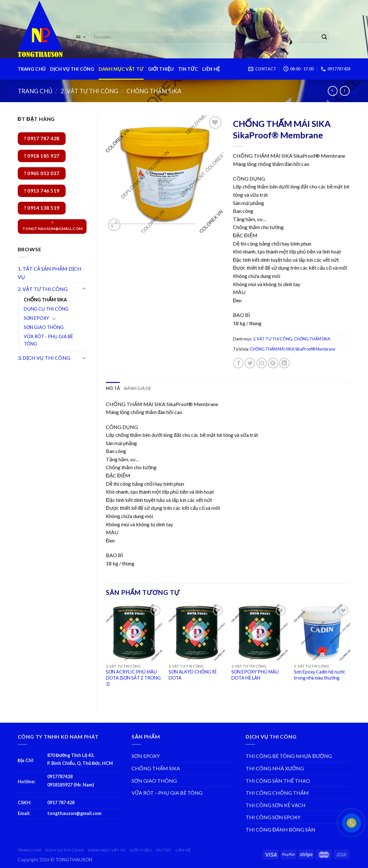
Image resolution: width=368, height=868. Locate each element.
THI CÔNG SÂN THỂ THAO (278, 781)
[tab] (113, 388)
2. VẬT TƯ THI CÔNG (89, 91)
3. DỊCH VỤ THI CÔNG (44, 358)
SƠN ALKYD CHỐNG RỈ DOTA (193, 675)
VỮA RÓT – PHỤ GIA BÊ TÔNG (167, 793)
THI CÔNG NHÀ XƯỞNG (275, 768)
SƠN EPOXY (36, 318)
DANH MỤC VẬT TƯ (121, 69)
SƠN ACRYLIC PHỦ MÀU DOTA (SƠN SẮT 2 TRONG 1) (133, 678)
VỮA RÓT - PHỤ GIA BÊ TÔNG (48, 340)
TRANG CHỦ (32, 69)
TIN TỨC (188, 69)
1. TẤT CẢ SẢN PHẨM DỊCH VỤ (50, 273)
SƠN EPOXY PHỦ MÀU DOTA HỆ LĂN (255, 675)
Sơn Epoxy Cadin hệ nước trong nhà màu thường (320, 675)
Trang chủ (35, 91)
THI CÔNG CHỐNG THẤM (277, 793)
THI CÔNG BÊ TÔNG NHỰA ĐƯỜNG (289, 756)
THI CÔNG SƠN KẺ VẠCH (276, 805)
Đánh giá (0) (137, 388)
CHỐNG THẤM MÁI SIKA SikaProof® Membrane (293, 349)
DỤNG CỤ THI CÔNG (46, 309)
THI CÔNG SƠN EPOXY (273, 817)
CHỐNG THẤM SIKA (154, 91)
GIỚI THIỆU (161, 69)
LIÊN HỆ (211, 69)
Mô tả (113, 388)
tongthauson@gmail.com (74, 813)
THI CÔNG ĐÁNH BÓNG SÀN (281, 829)
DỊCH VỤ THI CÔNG (72, 69)
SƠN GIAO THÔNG (44, 327)
